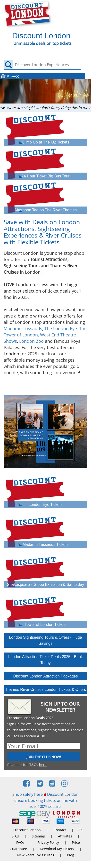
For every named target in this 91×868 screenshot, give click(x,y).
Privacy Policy (48, 842)
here (43, 765)
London (11, 354)
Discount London (27, 830)
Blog (70, 855)
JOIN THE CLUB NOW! (44, 757)
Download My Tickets (57, 849)
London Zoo (31, 341)
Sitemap (38, 836)
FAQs (20, 842)
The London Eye (61, 328)
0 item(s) (13, 76)
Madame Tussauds (23, 328)
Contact (60, 830)
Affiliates (65, 836)
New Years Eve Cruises (36, 855)
